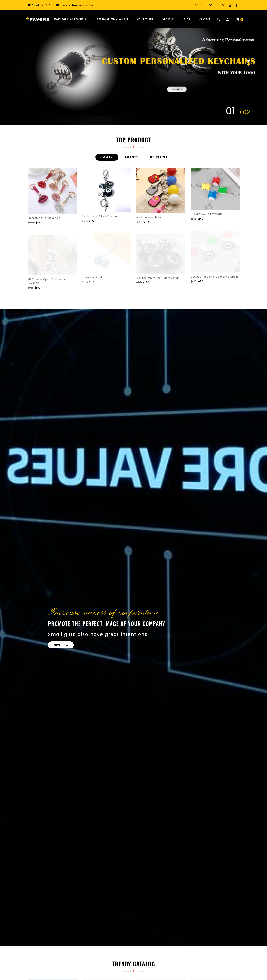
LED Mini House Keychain (206, 214)
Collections (145, 19)
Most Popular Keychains (71, 19)
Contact (205, 19)
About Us (169, 19)
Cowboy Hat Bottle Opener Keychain (214, 277)
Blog (187, 19)
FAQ (50, 5)
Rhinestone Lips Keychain (44, 218)
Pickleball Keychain (149, 218)
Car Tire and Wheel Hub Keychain (158, 278)
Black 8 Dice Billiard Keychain (101, 216)
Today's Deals (158, 157)
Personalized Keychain (113, 19)
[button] (248, 61)
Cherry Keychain (93, 277)
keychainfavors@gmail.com (79, 5)
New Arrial (107, 157)
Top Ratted (132, 157)
